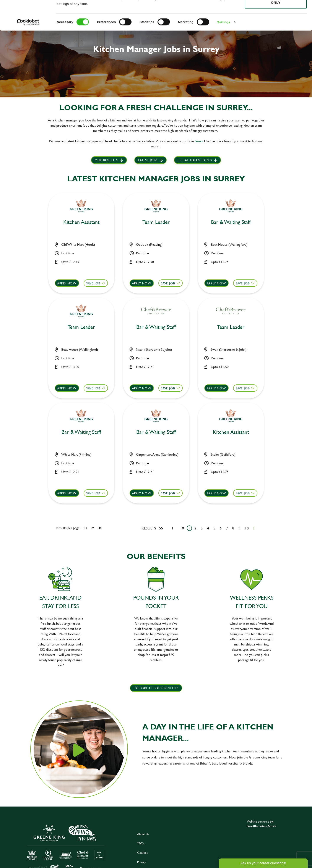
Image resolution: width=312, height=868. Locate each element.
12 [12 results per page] (86, 528)
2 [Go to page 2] (196, 528)
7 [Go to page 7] (227, 528)
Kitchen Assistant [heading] (81, 222)
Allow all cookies (276, 11)
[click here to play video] (79, 750)
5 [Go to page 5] (214, 528)
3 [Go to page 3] (202, 528)
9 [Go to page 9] (240, 528)
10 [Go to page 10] (247, 528)
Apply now (67, 283)
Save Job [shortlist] (93, 283)
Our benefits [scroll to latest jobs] (106, 160)
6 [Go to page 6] (221, 528)
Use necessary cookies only (276, 27)
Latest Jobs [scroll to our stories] (148, 160)
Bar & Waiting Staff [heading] (231, 222)
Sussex (199, 141)
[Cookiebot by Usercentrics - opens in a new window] (28, 50)
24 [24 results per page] (93, 528)
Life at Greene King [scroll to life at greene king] (195, 160)
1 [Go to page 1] (189, 528)
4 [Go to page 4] (208, 528)
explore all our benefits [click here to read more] (156, 688)
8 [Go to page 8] (233, 528)
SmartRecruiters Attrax (261, 826)
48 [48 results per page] (100, 528)
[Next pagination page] (254, 528)
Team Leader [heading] (156, 222)
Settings (224, 50)
